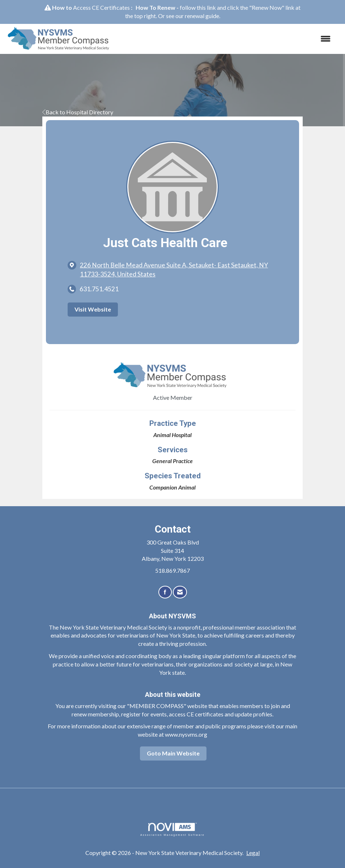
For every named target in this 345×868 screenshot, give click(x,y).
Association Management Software (172, 829)
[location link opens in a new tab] (179, 270)
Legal (253, 853)
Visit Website (93, 309)
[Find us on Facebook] (165, 592)
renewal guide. (203, 16)
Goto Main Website (173, 753)
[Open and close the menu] (227, 39)
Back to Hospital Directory (78, 112)
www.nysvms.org (186, 734)
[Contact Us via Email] (180, 592)
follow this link (198, 7)
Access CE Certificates (101, 7)
